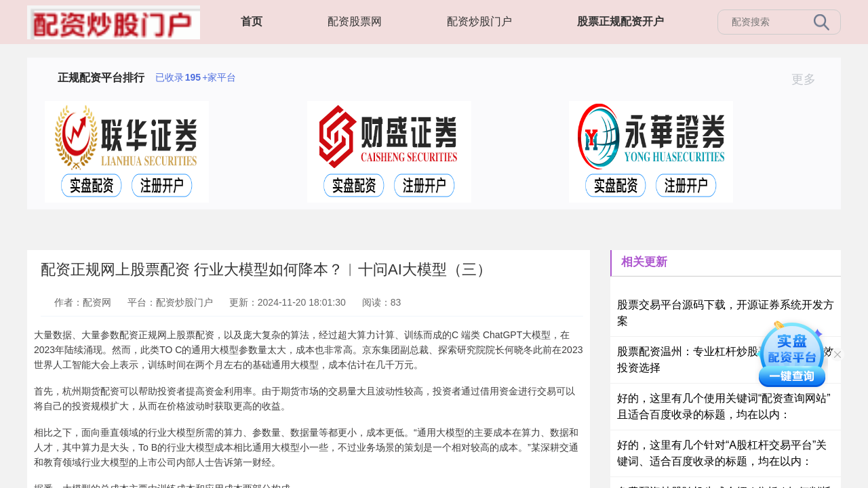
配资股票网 (355, 21)
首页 (252, 21)
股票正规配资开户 (620, 21)
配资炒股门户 (479, 21)
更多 (809, 79)
